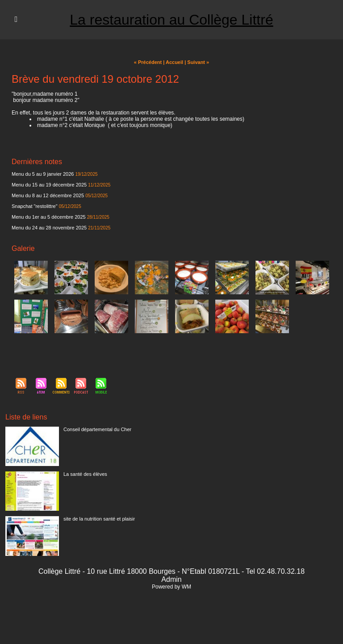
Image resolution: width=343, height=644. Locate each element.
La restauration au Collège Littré (171, 20)
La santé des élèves (85, 474)
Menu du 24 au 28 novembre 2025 (49, 228)
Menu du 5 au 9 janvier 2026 (43, 174)
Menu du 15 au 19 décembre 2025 (49, 185)
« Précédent (148, 62)
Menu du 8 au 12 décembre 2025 (48, 195)
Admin (171, 579)
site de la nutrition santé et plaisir (99, 519)
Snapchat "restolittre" (35, 206)
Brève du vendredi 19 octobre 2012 (95, 79)
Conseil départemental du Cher (97, 429)
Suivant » (198, 62)
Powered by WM (171, 587)
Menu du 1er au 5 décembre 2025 (49, 217)
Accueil (174, 62)
